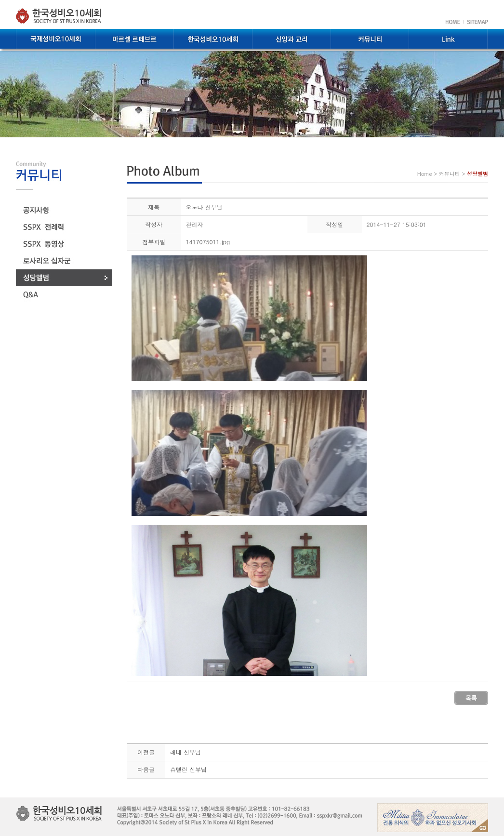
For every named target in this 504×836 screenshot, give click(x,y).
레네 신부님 (186, 752)
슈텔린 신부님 (188, 769)
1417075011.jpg (208, 242)
